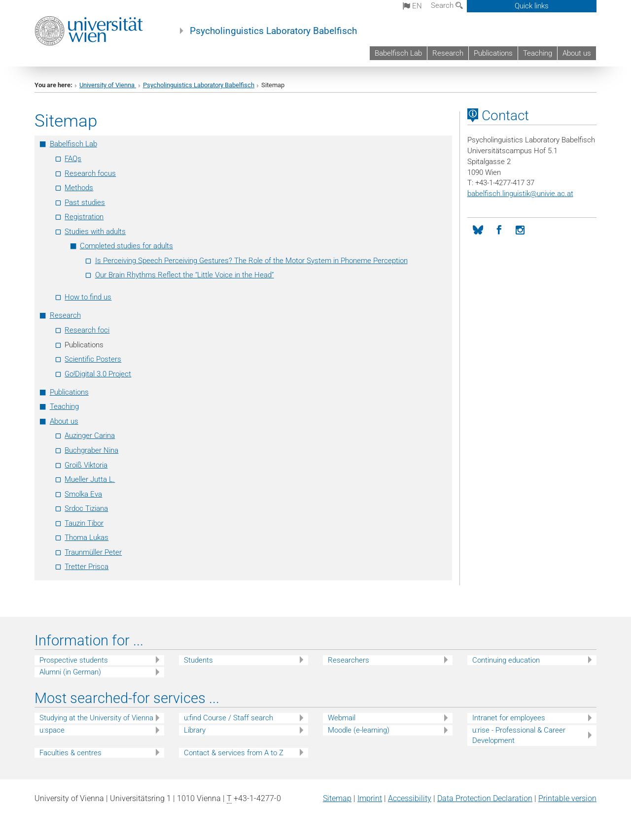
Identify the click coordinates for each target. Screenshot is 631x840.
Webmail (342, 718)
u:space (52, 730)
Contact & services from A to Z (234, 753)
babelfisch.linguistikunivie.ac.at (520, 194)
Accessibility (410, 798)
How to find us (88, 297)
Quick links (532, 6)
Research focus (90, 173)
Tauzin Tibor (84, 523)
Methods (79, 188)
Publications (493, 53)
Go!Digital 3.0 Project (98, 374)
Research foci (87, 330)
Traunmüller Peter (93, 552)
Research (448, 53)
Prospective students (74, 660)
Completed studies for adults (126, 246)
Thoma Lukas (87, 538)
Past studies (85, 202)
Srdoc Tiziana (86, 508)
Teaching (538, 53)
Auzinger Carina (90, 436)
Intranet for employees (509, 718)
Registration (84, 217)
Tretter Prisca (87, 567)
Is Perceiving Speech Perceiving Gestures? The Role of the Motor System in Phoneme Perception (251, 261)
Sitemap (337, 798)
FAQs (73, 159)
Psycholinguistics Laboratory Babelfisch (273, 31)
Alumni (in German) (70, 672)
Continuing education (506, 660)
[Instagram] (520, 230)
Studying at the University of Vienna (96, 718)
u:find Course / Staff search (228, 718)
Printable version (567, 798)
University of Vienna (108, 85)
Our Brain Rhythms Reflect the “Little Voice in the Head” (185, 275)
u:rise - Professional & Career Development (519, 735)
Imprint (370, 798)
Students (198, 660)
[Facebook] (499, 230)
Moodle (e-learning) (359, 730)
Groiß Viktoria (86, 465)
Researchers (349, 660)
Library (195, 730)
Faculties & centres (70, 753)
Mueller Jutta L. (90, 479)
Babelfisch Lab (398, 53)
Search (447, 5)
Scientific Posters (93, 359)
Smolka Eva (83, 494)
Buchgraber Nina (91, 450)
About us (577, 53)
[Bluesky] (478, 230)
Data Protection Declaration (485, 798)
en (412, 6)
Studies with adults (95, 232)
